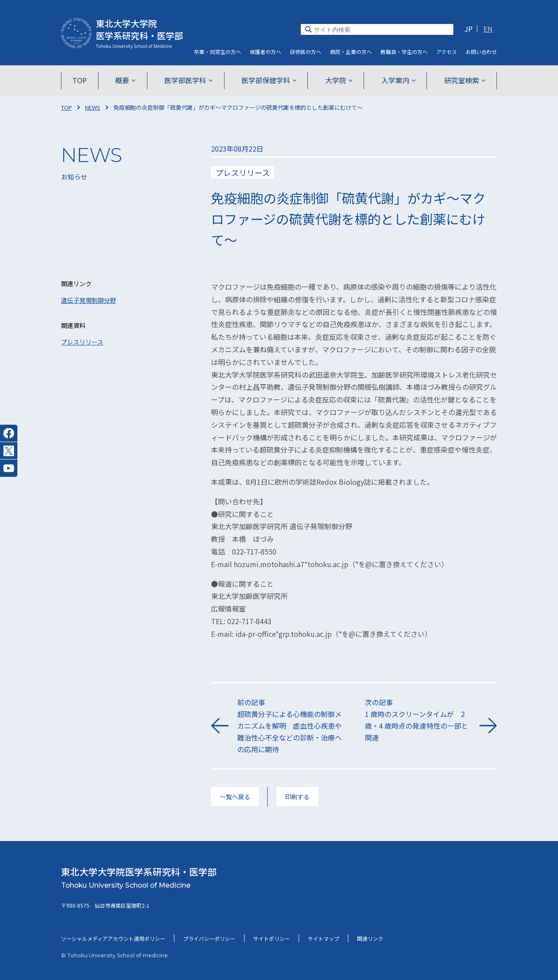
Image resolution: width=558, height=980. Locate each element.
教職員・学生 (404, 52)
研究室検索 (463, 80)
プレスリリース (82, 342)
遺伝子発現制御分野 (88, 300)
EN (488, 29)
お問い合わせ (481, 52)
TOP (82, 80)
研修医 (306, 52)
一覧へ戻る (235, 797)
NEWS (93, 107)
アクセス (447, 52)
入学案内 (397, 80)
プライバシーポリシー (209, 938)
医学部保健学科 (269, 80)
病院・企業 (351, 52)
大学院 (338, 80)
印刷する (297, 797)
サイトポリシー (272, 938)
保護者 (265, 52)
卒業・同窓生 (218, 52)
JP (468, 29)
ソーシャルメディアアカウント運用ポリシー (113, 938)
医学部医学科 (189, 80)
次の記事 (418, 720)
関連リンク (370, 938)
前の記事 (290, 726)
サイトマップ (323, 938)
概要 (127, 80)
